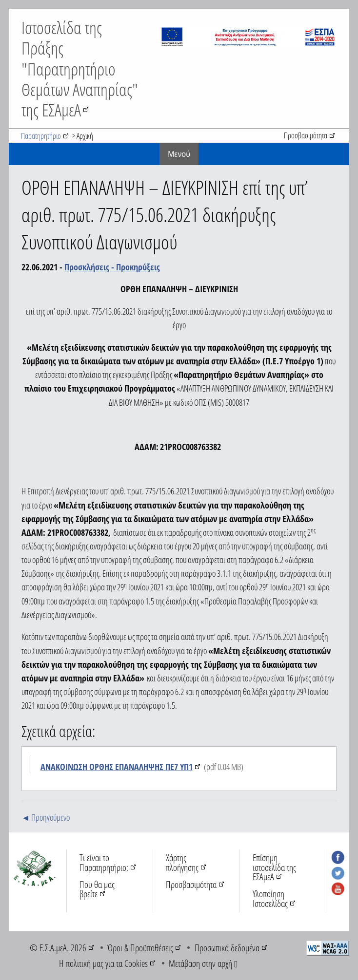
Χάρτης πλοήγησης (182, 862)
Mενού (179, 154)
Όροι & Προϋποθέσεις (140, 948)
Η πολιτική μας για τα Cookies (103, 963)
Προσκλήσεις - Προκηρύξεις (112, 267)
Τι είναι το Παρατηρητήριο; (104, 862)
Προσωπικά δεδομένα (227, 948)
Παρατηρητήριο (41, 136)
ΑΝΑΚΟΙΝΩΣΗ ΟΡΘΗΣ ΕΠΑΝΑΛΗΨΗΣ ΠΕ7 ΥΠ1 (117, 767)
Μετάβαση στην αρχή (203, 963)
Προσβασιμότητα (306, 135)
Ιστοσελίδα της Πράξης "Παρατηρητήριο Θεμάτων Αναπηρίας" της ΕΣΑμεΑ (80, 68)
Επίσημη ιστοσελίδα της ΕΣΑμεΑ (274, 867)
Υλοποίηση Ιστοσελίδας (270, 898)
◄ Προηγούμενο (46, 817)
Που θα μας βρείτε (97, 889)
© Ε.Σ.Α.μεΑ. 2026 (58, 948)
